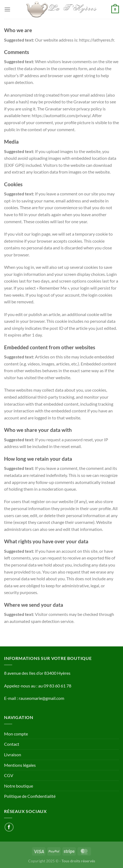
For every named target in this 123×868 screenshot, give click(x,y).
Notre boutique (19, 786)
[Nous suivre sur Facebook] (9, 827)
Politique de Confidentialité (30, 796)
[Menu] (7, 9)
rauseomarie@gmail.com (41, 698)
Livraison (13, 755)
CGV (9, 775)
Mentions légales (20, 765)
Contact (12, 744)
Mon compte (16, 734)
